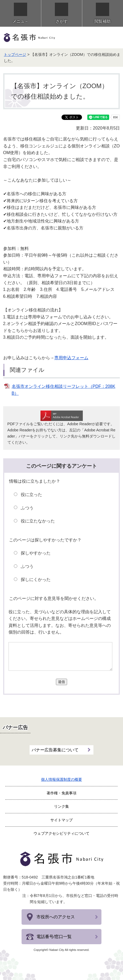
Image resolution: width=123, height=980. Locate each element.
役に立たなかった (38, 521)
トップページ (15, 54)
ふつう (27, 508)
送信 (61, 682)
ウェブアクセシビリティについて (61, 833)
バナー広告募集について (55, 750)
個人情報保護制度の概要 (61, 779)
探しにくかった (36, 579)
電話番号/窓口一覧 (54, 937)
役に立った (31, 495)
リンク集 (61, 806)
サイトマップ (61, 820)
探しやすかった (36, 553)
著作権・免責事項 (61, 793)
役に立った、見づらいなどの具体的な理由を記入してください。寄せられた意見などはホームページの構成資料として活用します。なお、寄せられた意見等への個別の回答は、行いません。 (60, 622)
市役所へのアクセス (56, 917)
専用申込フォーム (71, 358)
